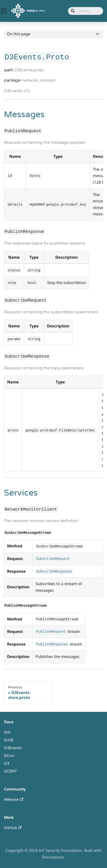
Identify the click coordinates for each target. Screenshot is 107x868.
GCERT (10, 771)
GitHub (13, 828)
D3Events (13, 748)
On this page (19, 34)
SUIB (9, 740)
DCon (9, 756)
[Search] (86, 11)
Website (14, 800)
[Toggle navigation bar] (4, 11)
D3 (7, 763)
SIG (7, 732)
